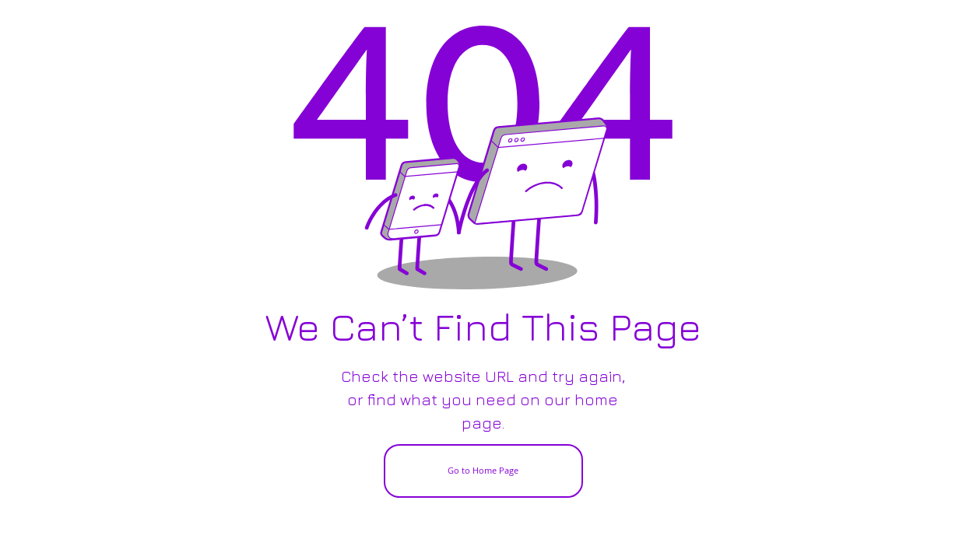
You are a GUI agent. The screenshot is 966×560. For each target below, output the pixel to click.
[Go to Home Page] (483, 471)
